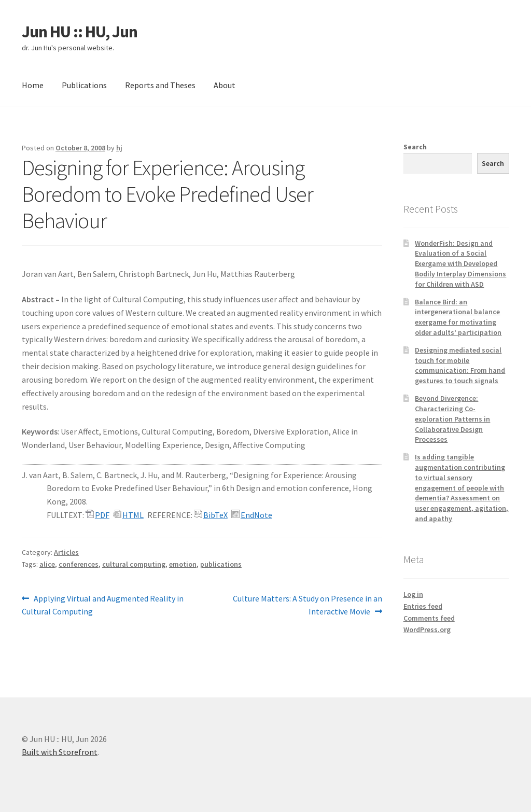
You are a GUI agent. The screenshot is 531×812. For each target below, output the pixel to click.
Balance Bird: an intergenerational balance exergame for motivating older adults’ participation (458, 317)
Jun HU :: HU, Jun (80, 32)
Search (415, 147)
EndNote (256, 515)
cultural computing (134, 564)
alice (47, 564)
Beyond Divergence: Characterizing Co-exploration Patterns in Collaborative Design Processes (452, 419)
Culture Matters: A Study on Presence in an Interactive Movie (307, 605)
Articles (66, 552)
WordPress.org (427, 629)
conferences (79, 564)
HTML (133, 515)
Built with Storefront (60, 752)
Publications (84, 85)
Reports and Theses (160, 85)
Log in (413, 594)
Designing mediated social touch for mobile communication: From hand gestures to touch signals (460, 365)
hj (119, 148)
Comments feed (429, 618)
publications (221, 564)
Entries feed (423, 606)
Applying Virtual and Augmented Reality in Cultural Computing (103, 605)
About (225, 85)
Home (33, 85)
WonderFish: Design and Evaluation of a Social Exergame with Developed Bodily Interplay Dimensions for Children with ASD (460, 264)
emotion (183, 564)
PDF (102, 515)
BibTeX (215, 515)
